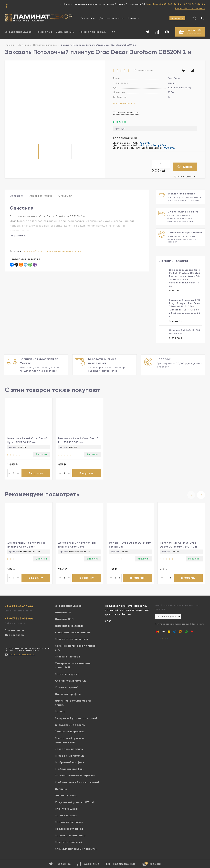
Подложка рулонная (69, 830)
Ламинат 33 (44, 32)
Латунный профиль (68, 695)
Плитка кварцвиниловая (72, 640)
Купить (185, 167)
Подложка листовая (69, 823)
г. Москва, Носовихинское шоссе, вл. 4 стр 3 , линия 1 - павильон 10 (103, 4)
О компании (88, 18)
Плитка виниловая (68, 657)
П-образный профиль (70, 756)
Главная (9, 45)
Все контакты (14, 631)
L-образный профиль (69, 763)
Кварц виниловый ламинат (73, 633)
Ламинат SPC (65, 32)
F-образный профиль (70, 770)
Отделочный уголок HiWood (75, 803)
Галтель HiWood (66, 796)
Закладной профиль (69, 750)
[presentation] (191, 495)
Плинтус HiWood (66, 810)
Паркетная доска (67, 675)
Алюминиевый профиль (71, 681)
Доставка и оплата (112, 18)
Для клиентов (14, 636)
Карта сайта (198, 625)
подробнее (18, 235)
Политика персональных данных (172, 625)
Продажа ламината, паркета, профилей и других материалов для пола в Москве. (127, 611)
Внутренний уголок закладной (76, 719)
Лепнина (24, 45)
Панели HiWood (66, 816)
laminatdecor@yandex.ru (190, 8)
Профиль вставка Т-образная (76, 776)
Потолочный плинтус (45, 45)
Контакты (133, 18)
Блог (108, 622)
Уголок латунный (67, 688)
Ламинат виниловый (93, 32)
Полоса (60, 712)
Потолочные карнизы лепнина (64, 251)
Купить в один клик (186, 176)
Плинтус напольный (68, 843)
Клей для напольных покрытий (76, 849)
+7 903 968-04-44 (194, 4)
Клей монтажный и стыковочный (77, 783)
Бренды (178, 18)
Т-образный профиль (70, 732)
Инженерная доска (18, 32)
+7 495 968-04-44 (170, 4)
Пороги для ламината (70, 836)
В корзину (36, 473)
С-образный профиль (70, 726)
